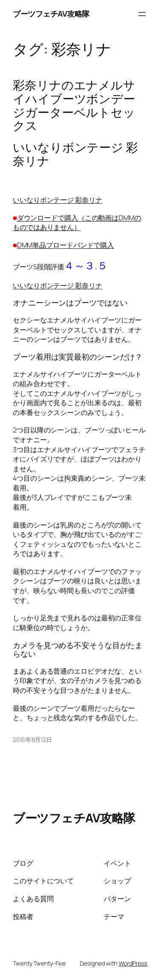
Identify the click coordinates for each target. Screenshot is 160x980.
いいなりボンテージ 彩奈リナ (58, 200)
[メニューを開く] (142, 14)
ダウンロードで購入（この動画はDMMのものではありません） (77, 223)
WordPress (133, 963)
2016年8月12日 (32, 739)
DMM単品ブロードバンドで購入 (66, 245)
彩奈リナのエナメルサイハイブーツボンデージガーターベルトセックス (74, 105)
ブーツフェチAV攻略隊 (51, 14)
